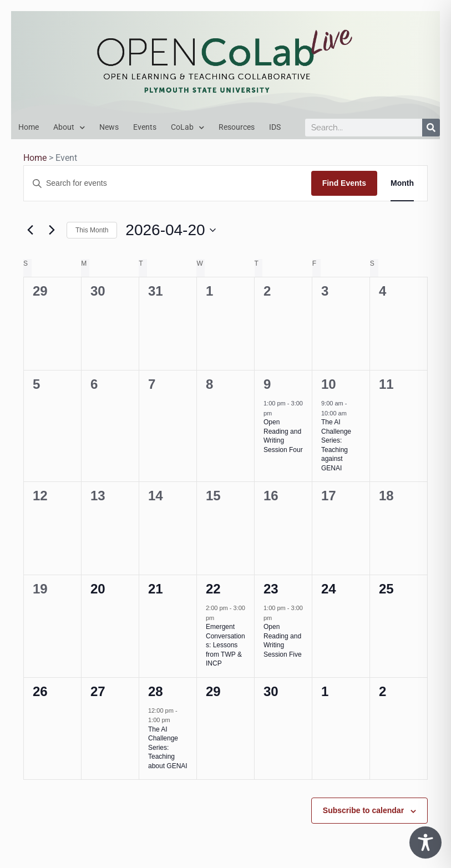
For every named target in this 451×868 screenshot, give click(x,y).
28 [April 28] (156, 691)
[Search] (431, 128)
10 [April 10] (329, 384)
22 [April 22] (213, 589)
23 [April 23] (271, 589)
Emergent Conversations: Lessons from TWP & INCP (226, 645)
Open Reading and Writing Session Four (283, 436)
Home (29, 127)
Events (145, 127)
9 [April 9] (267, 384)
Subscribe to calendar (363, 810)
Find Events (344, 183)
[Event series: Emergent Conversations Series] (220, 618)
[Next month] (52, 230)
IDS (275, 127)
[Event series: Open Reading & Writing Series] (277, 413)
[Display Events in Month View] (402, 183)
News (109, 127)
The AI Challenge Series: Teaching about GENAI (168, 748)
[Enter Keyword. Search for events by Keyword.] (168, 183)
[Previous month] (30, 230)
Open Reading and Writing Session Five (283, 641)
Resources (237, 127)
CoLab (188, 128)
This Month (92, 230)
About (69, 128)
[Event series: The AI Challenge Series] (352, 413)
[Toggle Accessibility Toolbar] (425, 842)
